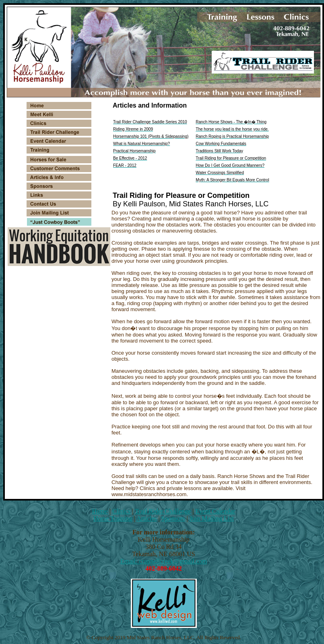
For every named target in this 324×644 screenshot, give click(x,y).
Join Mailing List (212, 518)
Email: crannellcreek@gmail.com (164, 561)
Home (100, 511)
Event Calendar (215, 511)
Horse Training (113, 518)
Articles (147, 518)
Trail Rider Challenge (163, 511)
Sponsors (173, 518)
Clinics (121, 511)
